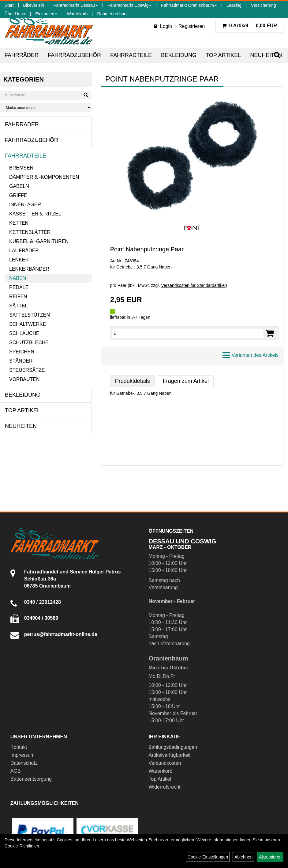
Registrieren (192, 26)
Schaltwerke (28, 324)
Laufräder (24, 251)
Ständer (21, 361)
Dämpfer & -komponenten (44, 177)
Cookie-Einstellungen (208, 857)
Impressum (22, 755)
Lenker (19, 260)
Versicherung (264, 5)
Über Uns (15, 14)
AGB (16, 771)
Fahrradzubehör (74, 55)
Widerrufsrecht (165, 787)
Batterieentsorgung (31, 779)
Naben (18, 278)
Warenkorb (77, 14)
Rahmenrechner (112, 14)
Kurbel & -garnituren (39, 241)
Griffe (18, 195)
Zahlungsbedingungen (173, 747)
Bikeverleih (34, 5)
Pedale (19, 287)
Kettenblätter (30, 232)
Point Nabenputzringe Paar (147, 249)
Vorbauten (24, 379)
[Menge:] (187, 333)
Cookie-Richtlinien (22, 846)
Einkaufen (46, 14)
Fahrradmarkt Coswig (129, 5)
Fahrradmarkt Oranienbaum (189, 5)
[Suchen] (86, 95)
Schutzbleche (29, 343)
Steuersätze (27, 370)
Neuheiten (266, 55)
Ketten (19, 223)
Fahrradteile (131, 55)
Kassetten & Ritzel (35, 214)
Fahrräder (22, 55)
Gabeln (19, 186)
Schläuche (24, 333)
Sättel (18, 306)
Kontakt (19, 747)
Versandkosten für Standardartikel (193, 285)
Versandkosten (165, 763)
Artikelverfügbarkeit (170, 755)
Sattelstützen (30, 315)
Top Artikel (223, 55)
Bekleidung (179, 55)
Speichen (22, 352)
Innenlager (25, 205)
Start (9, 5)
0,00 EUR (249, 26)
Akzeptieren (270, 857)
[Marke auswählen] (46, 107)
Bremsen (21, 168)
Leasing (234, 5)
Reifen (18, 297)
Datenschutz (24, 763)
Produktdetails (133, 381)
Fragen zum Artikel (186, 381)
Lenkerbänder (29, 269)
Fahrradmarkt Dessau (76, 5)
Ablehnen (243, 857)
